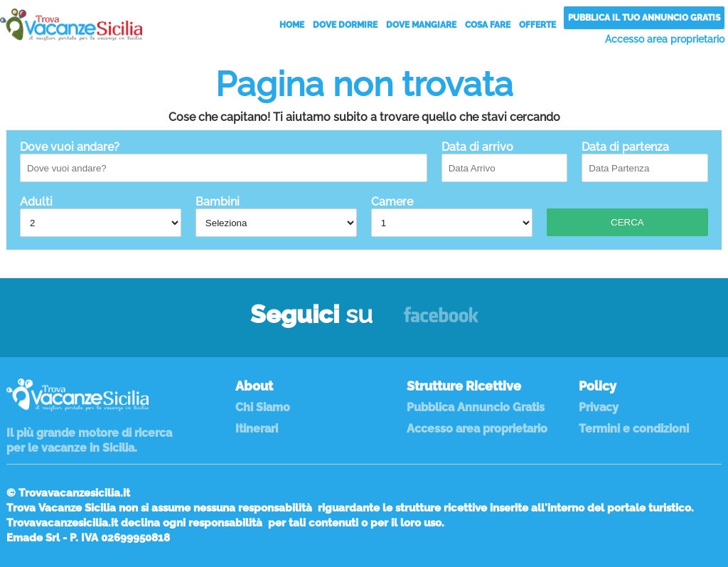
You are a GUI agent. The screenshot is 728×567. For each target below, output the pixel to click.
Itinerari (257, 429)
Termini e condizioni (634, 429)
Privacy (599, 407)
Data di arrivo (505, 161)
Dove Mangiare (421, 25)
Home (292, 25)
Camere (452, 216)
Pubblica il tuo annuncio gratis (644, 18)
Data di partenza (645, 161)
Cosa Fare (488, 25)
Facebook (441, 321)
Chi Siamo (263, 407)
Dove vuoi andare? (224, 161)
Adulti (101, 216)
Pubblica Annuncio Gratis (476, 407)
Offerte (537, 25)
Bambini (276, 216)
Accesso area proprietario (665, 39)
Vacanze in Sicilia (71, 25)
